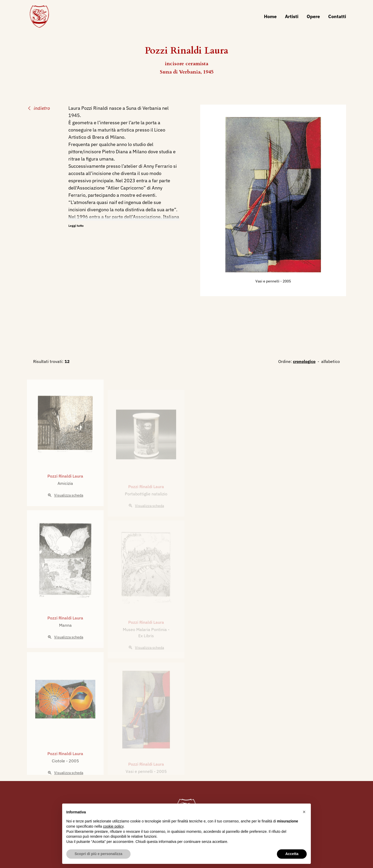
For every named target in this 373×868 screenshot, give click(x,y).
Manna (65, 634)
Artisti (292, 16)
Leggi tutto (76, 226)
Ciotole (59, 770)
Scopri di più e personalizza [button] (98, 854)
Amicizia (65, 493)
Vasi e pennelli (268, 281)
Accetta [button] (292, 854)
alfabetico (331, 361)
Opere (313, 16)
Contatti (337, 16)
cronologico (304, 361)
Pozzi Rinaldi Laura (65, 485)
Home (270, 16)
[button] (304, 812)
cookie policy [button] (113, 826)
